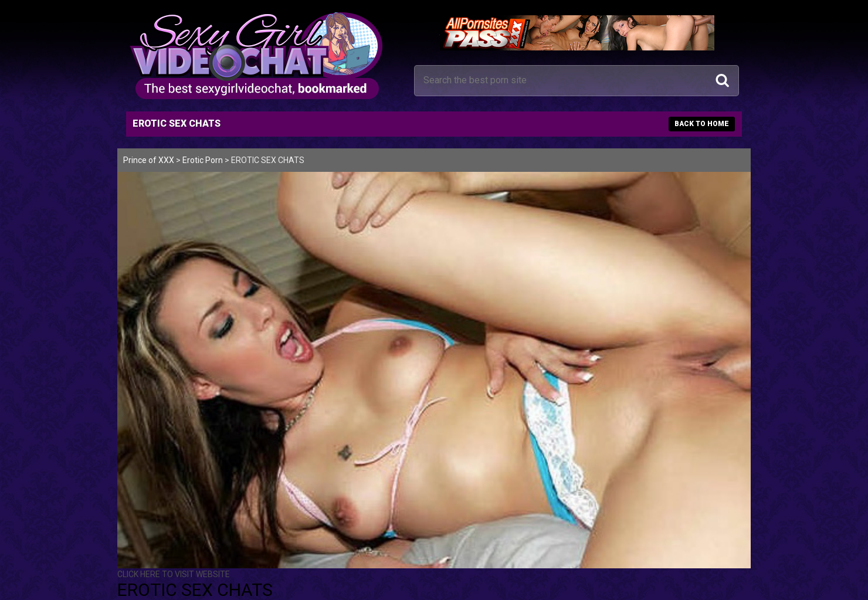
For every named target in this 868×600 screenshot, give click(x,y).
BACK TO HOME (702, 124)
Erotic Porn (203, 160)
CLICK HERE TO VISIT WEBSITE (174, 574)
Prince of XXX (149, 160)
